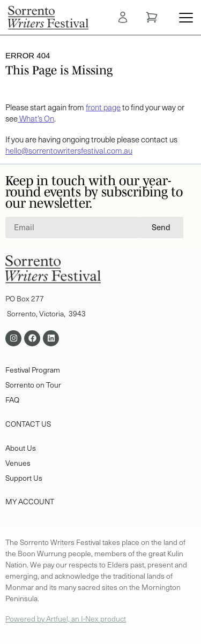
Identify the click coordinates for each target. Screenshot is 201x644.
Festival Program (33, 370)
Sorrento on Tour (33, 385)
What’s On (36, 118)
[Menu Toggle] (186, 18)
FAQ (13, 400)
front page (103, 107)
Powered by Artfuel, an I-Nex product (66, 619)
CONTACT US (28, 424)
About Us (21, 448)
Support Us (24, 478)
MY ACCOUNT (30, 501)
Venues (18, 463)
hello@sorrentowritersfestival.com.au (69, 150)
